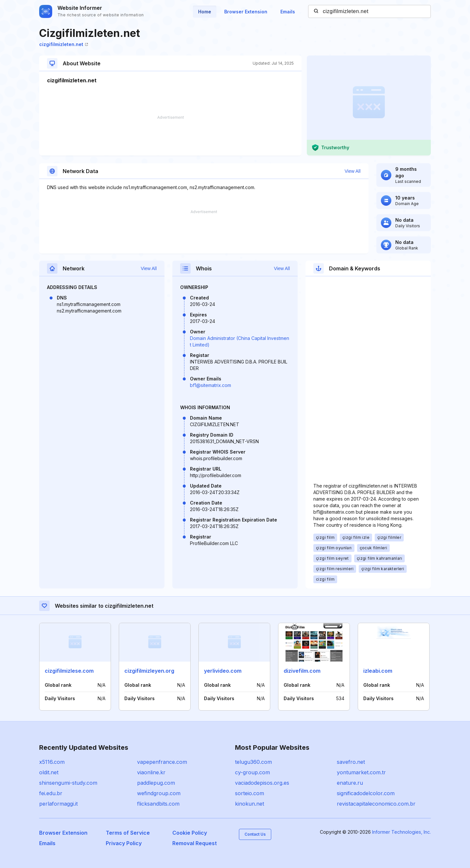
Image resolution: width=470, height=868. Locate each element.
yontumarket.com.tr (361, 772)
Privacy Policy (124, 843)
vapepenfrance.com (162, 762)
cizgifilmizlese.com (69, 671)
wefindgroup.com (159, 793)
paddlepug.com (156, 783)
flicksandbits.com (158, 804)
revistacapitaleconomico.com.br (376, 804)
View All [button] (353, 171)
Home (205, 12)
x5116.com (52, 762)
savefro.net (351, 762)
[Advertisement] (170, 136)
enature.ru (350, 783)
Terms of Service (128, 833)
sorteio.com (250, 793)
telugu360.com (253, 762)
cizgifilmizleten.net (64, 44)
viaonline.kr (151, 772)
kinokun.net (250, 804)
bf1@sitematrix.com (211, 385)
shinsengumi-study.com (68, 783)
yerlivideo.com (223, 671)
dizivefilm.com (302, 671)
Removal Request (195, 843)
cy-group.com (252, 772)
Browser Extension (246, 12)
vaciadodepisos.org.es (262, 783)
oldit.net (49, 772)
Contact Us (255, 834)
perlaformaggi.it (58, 804)
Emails (288, 12)
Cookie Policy (190, 833)
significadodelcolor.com (366, 793)
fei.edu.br (51, 793)
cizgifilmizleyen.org (149, 671)
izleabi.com (378, 671)
